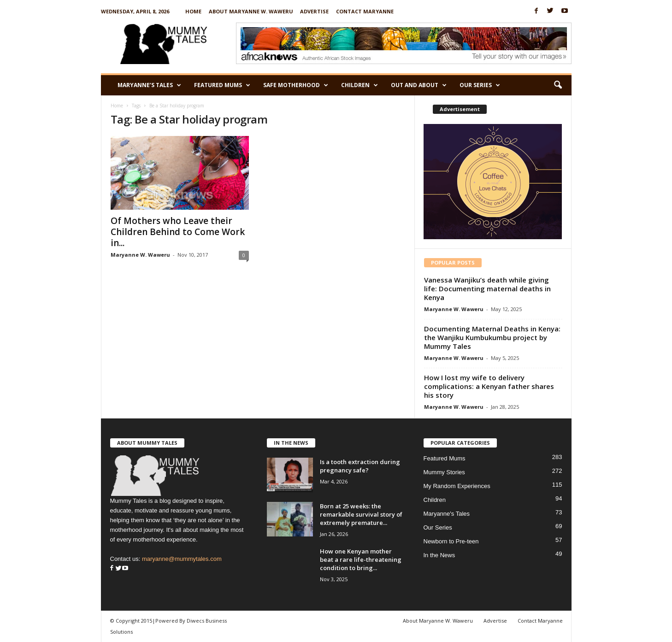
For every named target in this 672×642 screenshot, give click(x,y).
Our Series (480, 85)
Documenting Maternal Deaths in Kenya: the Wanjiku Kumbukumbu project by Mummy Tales (492, 337)
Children (360, 85)
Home (193, 11)
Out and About (419, 85)
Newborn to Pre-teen (451, 541)
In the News (439, 555)
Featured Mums (222, 85)
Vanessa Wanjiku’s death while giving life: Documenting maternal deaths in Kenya (487, 289)
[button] (558, 85)
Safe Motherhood (296, 85)
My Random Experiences (457, 486)
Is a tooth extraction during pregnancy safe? (360, 466)
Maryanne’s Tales (149, 85)
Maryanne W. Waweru (140, 255)
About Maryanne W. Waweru (251, 11)
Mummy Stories (444, 472)
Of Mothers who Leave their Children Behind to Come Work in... (178, 232)
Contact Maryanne (365, 11)
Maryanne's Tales (447, 514)
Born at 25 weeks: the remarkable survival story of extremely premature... (361, 514)
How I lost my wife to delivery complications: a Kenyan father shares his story (489, 386)
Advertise (314, 11)
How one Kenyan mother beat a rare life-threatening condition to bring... (361, 560)
